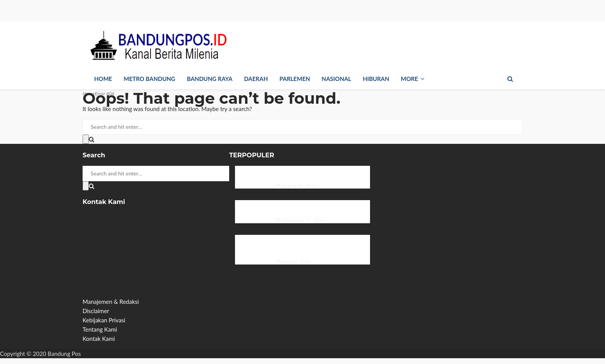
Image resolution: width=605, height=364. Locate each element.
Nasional (337, 79)
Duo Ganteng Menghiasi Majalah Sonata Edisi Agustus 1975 (316, 173)
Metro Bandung (149, 79)
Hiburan (376, 79)
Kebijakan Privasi (104, 320)
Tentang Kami (100, 329)
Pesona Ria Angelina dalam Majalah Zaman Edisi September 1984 (320, 207)
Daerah (256, 79)
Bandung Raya (210, 79)
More (410, 79)
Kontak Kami (99, 339)
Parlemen (295, 79)
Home (103, 79)
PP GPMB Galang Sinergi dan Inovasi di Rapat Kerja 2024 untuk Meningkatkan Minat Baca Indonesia (321, 245)
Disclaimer (96, 311)
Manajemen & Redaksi (111, 302)
